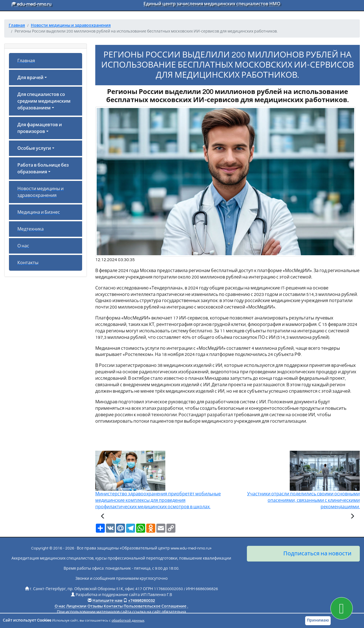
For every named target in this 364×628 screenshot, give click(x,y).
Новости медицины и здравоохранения (40, 192)
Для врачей (30, 78)
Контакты (28, 263)
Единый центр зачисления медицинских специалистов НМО (212, 4)
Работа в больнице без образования (43, 169)
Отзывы (95, 606)
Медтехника (31, 229)
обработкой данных (128, 621)
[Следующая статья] (352, 517)
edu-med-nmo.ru (31, 4)
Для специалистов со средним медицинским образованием (44, 101)
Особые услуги (34, 148)
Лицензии (76, 606)
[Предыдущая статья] (103, 517)
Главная (26, 61)
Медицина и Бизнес (39, 212)
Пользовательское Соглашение (155, 606)
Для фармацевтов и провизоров (40, 128)
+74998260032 (142, 601)
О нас (23, 246)
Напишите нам (107, 601)
